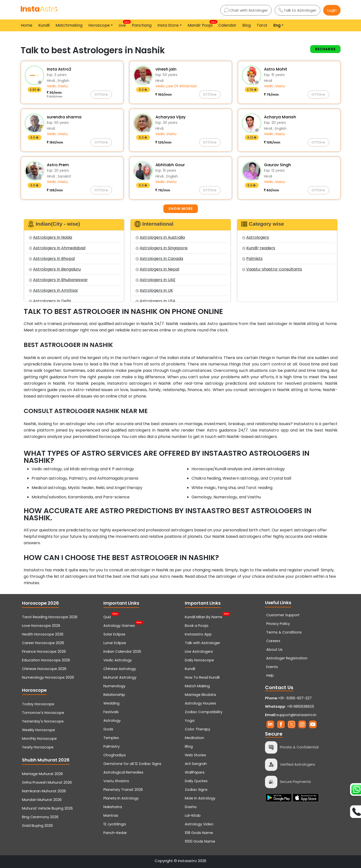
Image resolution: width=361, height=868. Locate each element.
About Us (274, 650)
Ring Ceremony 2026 (40, 817)
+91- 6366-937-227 (295, 698)
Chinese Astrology (120, 669)
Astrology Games (119, 625)
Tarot (262, 25)
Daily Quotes (196, 781)
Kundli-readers (259, 248)
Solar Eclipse (114, 634)
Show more (181, 209)
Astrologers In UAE (156, 280)
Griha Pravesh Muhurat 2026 (47, 782)
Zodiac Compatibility (204, 712)
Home (27, 25)
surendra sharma (64, 117)
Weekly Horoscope (38, 730)
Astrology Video (199, 824)
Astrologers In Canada (159, 259)
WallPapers (195, 772)
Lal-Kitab (193, 815)
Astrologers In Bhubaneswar (58, 280)
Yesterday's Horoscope (43, 721)
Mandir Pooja (201, 24)
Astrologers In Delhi (50, 301)
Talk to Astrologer (297, 10)
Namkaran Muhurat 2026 (44, 791)
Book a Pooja (197, 626)
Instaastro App (198, 634)
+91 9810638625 (290, 706)
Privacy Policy (278, 624)
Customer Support (283, 615)
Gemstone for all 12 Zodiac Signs (132, 764)
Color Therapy (198, 729)
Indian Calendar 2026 (122, 651)
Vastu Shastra (116, 781)
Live (123, 24)
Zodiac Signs (196, 790)
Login (332, 10)
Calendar (227, 25)
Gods (108, 729)
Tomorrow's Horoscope (43, 713)
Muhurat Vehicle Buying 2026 (47, 808)
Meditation (194, 738)
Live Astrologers (199, 651)
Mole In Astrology (200, 798)
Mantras (111, 815)
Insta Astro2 (59, 69)
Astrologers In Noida (51, 237)
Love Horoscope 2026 (41, 626)
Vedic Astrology (118, 660)
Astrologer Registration (287, 658)
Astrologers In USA (156, 301)
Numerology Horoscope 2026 (48, 677)
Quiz (107, 616)
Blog (247, 25)
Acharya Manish (280, 117)
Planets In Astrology (121, 798)
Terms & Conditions (284, 632)
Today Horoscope (38, 704)
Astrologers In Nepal (157, 269)
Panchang (142, 25)
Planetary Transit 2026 (123, 790)
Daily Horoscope (199, 660)
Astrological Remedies (123, 772)
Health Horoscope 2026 (43, 634)
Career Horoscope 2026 (43, 643)
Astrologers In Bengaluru (55, 269)
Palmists (252, 259)
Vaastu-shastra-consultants (272, 269)
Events (272, 667)
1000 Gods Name (200, 841)
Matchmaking (69, 25)
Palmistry (112, 746)
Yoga (190, 721)
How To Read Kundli (202, 677)
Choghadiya (114, 755)
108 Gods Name (199, 833)
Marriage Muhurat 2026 (42, 774)
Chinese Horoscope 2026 (44, 669)
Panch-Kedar (115, 833)
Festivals (111, 712)
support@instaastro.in (296, 715)
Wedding (111, 703)
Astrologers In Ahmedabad (57, 248)
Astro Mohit (276, 69)
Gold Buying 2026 (37, 826)
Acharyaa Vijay (171, 117)
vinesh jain (166, 69)
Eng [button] (277, 25)
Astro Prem (58, 165)
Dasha (191, 807)
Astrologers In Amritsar (54, 290)
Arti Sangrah (196, 764)
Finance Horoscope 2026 (44, 651)
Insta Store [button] (168, 25)
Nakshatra (113, 807)
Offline (101, 94)
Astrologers (256, 237)
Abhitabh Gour (170, 165)
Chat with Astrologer (246, 10)
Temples (111, 738)
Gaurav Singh (277, 165)
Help (270, 675)
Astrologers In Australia (160, 237)
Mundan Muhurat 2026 (42, 800)
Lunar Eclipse (115, 643)
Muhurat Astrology (120, 677)
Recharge (325, 49)
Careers (273, 641)
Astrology (112, 721)
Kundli (44, 25)
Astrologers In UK (154, 290)
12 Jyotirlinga (115, 824)
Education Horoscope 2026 (46, 660)
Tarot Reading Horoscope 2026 (50, 617)
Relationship (114, 695)
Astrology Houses (200, 703)
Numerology (114, 686)
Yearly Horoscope (38, 747)
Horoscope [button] (99, 25)
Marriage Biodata (200, 695)
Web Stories (195, 755)
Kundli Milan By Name (204, 616)
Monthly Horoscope (39, 739)
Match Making (197, 686)
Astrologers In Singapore (162, 248)
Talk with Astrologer (202, 643)
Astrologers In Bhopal (52, 259)
